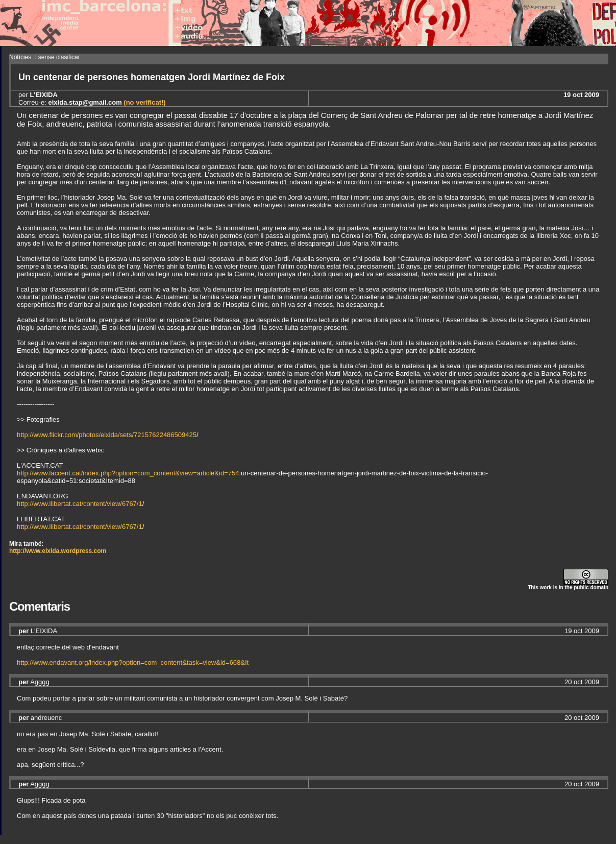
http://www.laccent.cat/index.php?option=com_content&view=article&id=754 (128, 473)
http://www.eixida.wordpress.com (58, 551)
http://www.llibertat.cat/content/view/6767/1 (80, 504)
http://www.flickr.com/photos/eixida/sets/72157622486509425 (107, 435)
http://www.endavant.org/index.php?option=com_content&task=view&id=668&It (133, 662)
